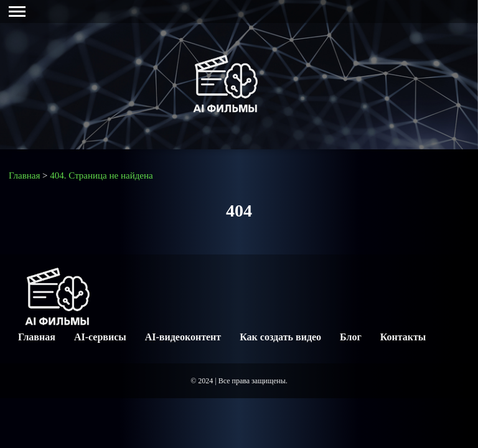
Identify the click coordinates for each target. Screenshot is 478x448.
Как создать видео (280, 337)
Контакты (403, 337)
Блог (351, 337)
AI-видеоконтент (183, 337)
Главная (37, 337)
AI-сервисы (100, 337)
